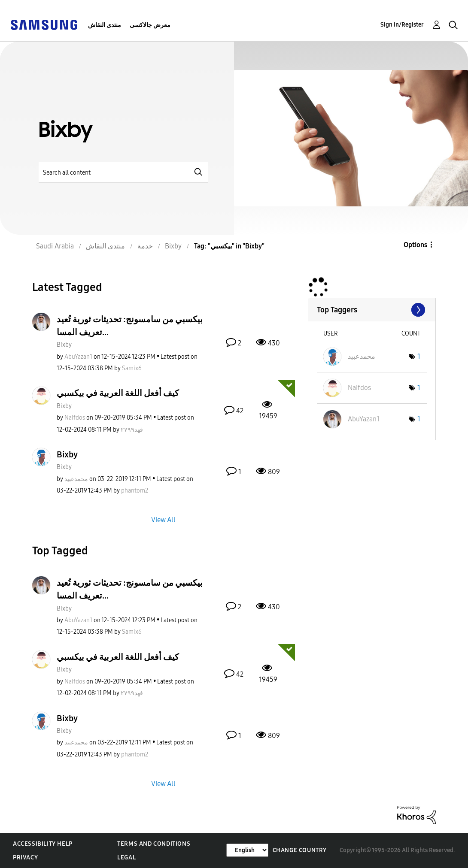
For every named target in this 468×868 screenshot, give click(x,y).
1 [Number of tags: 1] (419, 356)
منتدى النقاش (105, 25)
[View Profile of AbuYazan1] (78, 357)
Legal (126, 857)
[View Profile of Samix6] (132, 368)
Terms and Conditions (154, 844)
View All (163, 520)
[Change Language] (247, 850)
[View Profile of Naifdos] (75, 418)
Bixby (64, 345)
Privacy (25, 857)
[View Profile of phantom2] (135, 491)
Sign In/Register (402, 25)
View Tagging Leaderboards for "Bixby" (372, 310)
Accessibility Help (43, 844)
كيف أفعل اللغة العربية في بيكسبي (118, 393)
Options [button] (415, 245)
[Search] (123, 172)
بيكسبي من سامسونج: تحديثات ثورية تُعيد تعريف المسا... (130, 326)
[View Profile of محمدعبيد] (76, 479)
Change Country (300, 850)
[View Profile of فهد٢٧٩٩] (132, 430)
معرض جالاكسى (150, 25)
